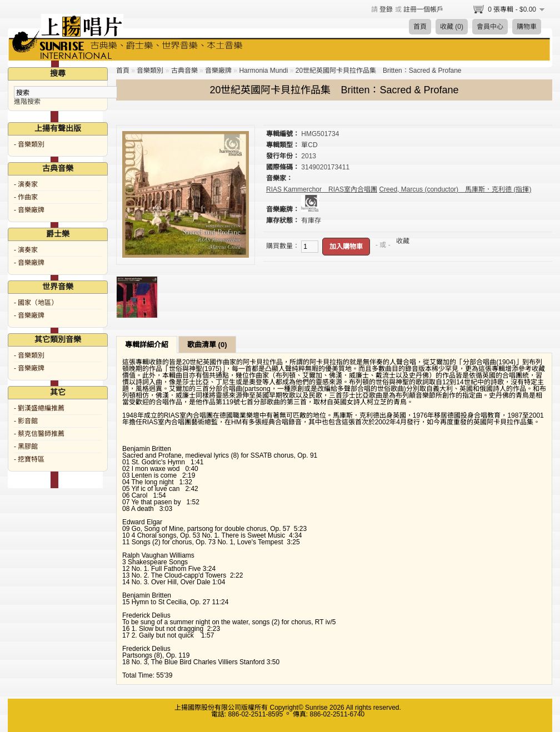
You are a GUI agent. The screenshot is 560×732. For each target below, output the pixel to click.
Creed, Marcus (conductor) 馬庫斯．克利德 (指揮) (455, 189)
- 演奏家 (26, 184)
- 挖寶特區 (29, 459)
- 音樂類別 (29, 144)
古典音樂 (184, 71)
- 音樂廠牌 (29, 210)
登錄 (386, 9)
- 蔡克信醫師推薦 (39, 434)
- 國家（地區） (36, 303)
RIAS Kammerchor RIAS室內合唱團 (322, 189)
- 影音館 (26, 421)
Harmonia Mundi (263, 71)
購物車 (527, 27)
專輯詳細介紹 (147, 345)
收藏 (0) (452, 27)
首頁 (420, 27)
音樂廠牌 (218, 71)
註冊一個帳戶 (423, 9)
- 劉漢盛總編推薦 (39, 408)
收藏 (403, 241)
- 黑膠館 (26, 447)
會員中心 (490, 27)
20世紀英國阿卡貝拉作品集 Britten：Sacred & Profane (379, 71)
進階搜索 (27, 102)
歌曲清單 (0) (207, 345)
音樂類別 (150, 71)
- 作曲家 (26, 197)
